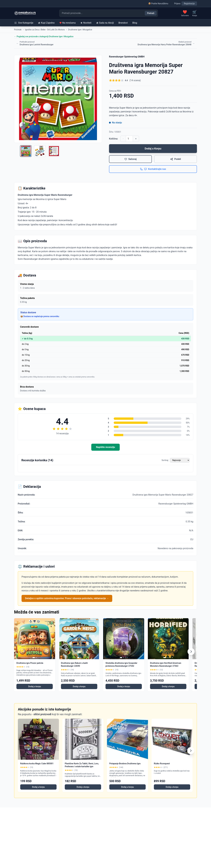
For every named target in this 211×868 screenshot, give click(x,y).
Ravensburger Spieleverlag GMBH (127, 57)
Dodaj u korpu (35, 686)
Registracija (189, 4)
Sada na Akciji (105, 23)
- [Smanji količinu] (123, 139)
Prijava (177, 4)
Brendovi (123, 23)
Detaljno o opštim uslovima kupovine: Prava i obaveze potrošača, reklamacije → (67, 598)
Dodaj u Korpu (153, 149)
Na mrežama (67, 23)
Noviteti (86, 23)
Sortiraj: (165, 460)
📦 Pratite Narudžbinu (158, 4)
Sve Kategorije (24, 23)
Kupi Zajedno (46, 23)
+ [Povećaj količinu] (136, 139)
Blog (135, 23)
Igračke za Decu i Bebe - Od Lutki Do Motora (45, 30)
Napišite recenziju (105, 447)
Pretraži (151, 13)
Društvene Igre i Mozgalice (80, 30)
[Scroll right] (191, 652)
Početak (18, 30)
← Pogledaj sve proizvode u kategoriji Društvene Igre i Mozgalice (44, 36)
